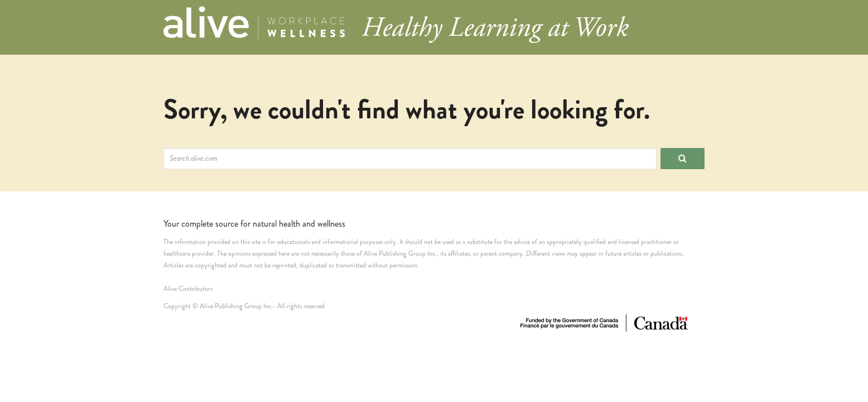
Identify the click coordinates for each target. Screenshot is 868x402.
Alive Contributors (188, 289)
